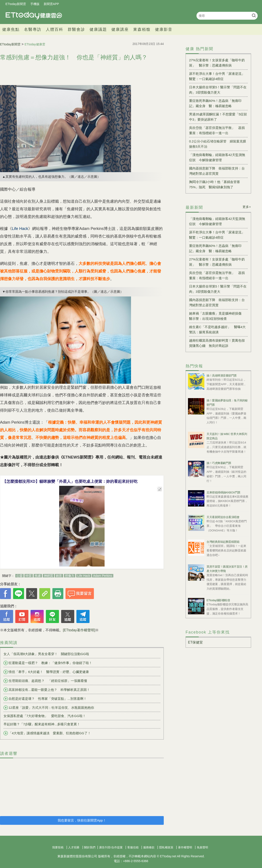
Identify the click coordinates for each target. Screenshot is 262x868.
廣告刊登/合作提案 (111, 847)
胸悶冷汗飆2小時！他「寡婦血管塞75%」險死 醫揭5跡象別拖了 (215, 184)
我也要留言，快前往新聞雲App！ (82, 820)
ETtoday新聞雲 (16, 4)
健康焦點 (11, 29)
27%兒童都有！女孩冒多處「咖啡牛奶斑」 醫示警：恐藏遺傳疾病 (217, 63)
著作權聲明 (185, 847)
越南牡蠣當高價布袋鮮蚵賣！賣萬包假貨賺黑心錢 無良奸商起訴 (217, 343)
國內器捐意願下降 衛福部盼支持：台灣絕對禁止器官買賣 (217, 171)
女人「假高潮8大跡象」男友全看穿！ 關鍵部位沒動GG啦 (46, 654)
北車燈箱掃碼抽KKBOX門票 (223, 492)
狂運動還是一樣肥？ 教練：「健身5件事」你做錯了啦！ (48, 663)
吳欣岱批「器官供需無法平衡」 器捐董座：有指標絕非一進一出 (217, 130)
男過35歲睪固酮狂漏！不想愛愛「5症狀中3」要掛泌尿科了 (218, 117)
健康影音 (164, 29)
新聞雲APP (51, 4)
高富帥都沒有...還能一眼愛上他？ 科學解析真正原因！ (47, 690)
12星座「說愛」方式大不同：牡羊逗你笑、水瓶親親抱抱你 (49, 708)
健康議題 (98, 29)
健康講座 (120, 29)
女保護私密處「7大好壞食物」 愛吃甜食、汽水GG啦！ (45, 716)
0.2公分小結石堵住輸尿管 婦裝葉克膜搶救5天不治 (218, 144)
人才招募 (74, 847)
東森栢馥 (142, 29)
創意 (59, 576)
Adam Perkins (103, 576)
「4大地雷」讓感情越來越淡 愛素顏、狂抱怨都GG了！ (47, 733)
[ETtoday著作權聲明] (79, 630)
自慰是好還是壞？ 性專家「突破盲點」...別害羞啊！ (45, 699)
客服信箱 (133, 847)
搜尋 (254, 15)
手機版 (35, 4)
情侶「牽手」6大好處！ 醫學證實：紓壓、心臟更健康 (46, 672)
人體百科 (55, 29)
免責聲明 (202, 847)
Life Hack (84, 576)
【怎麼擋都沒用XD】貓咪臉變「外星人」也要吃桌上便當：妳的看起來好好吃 (70, 481)
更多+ (247, 207)
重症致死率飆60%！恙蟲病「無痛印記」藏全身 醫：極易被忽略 (215, 103)
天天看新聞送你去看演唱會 (223, 517)
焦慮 (38, 576)
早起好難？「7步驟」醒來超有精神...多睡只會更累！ (42, 724)
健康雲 (34, 16)
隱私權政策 (166, 847)
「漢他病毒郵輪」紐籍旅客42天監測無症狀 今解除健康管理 (217, 157)
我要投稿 (58, 847)
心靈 (19, 576)
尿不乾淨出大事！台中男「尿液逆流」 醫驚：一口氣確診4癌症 (218, 76)
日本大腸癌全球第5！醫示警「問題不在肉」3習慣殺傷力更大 (218, 90)
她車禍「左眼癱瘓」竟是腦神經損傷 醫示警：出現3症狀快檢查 (217, 316)
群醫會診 (76, 29)
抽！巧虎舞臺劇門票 (219, 463)
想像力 (70, 576)
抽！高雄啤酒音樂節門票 (222, 376)
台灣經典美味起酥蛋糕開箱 (223, 542)
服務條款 (149, 847)
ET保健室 (195, 642)
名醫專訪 (33, 29)
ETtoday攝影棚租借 (218, 600)
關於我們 (90, 847)
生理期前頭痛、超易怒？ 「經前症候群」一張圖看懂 (45, 681)
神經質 (48, 576)
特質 (29, 576)
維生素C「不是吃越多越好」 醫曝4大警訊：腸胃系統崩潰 (217, 330)
